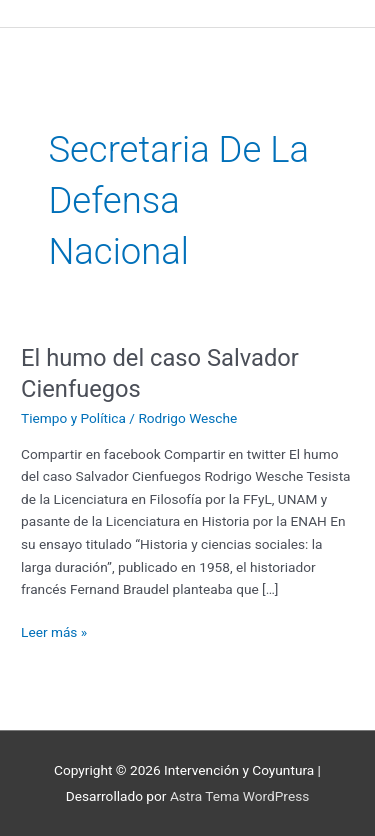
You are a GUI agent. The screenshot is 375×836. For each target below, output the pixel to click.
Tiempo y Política (73, 418)
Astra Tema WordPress (239, 796)
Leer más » (54, 630)
